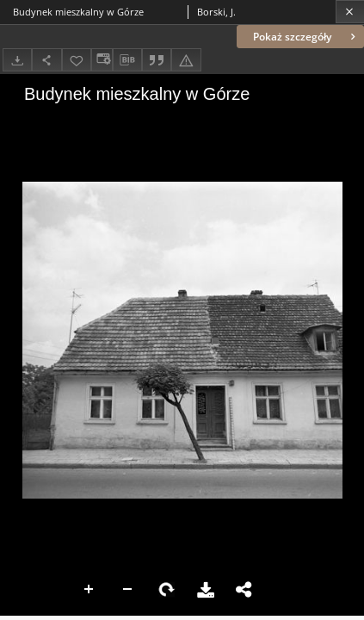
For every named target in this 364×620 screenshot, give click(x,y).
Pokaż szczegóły (306, 37)
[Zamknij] (350, 12)
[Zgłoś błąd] (186, 60)
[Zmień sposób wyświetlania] (102, 60)
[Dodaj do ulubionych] (77, 60)
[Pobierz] (17, 60)
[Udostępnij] (46, 60)
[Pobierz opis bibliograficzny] (127, 60)
